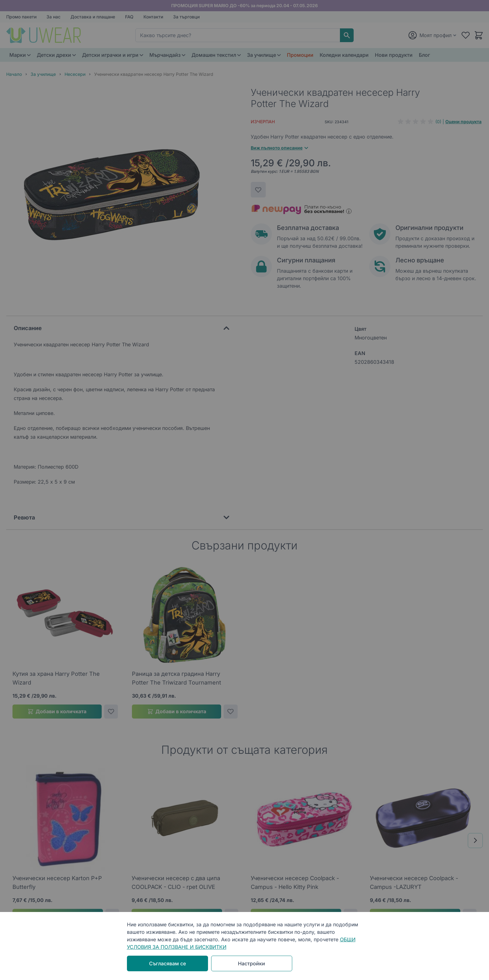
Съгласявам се (167, 963)
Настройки (252, 963)
